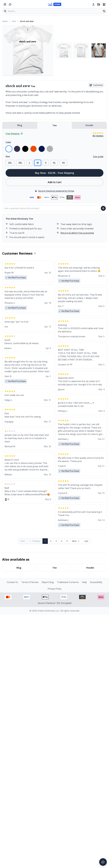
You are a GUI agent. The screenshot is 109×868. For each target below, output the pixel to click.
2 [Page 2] (51, 541)
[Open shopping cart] (104, 4)
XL (54, 163)
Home (5, 21)
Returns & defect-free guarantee (77, 233)
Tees (14, 21)
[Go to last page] (86, 541)
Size (8, 156)
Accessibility (96, 582)
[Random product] (104, 11)
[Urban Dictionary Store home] (54, 4)
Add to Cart (55, 182)
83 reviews (98, 136)
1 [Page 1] (45, 541)
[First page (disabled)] (23, 541)
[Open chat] (10, 4)
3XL (20, 163)
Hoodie (89, 125)
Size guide (98, 156)
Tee (55, 125)
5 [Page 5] (67, 541)
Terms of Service (30, 582)
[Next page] (76, 541)
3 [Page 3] (56, 541)
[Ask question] (103, 208)
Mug (20, 125)
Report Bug (48, 582)
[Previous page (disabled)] (35, 541)
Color (8, 142)
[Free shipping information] (99, 4)
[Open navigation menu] (5, 4)
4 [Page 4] (62, 541)
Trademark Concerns (68, 582)
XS (63, 163)
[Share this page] (93, 4)
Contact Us (12, 582)
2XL (10, 163)
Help (84, 582)
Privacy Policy (54, 589)
